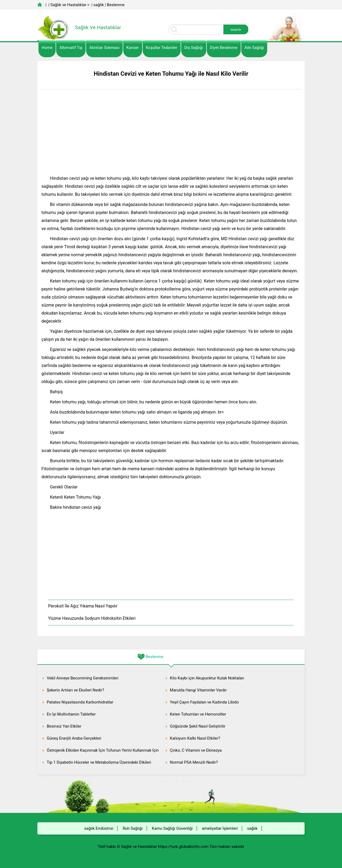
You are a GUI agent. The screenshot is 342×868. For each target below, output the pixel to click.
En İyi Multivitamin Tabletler (71, 714)
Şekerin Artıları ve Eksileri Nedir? (75, 690)
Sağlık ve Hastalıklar (69, 5)
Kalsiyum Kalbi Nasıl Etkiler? (195, 738)
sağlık (98, 5)
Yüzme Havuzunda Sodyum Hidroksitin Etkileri (92, 618)
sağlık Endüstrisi (99, 828)
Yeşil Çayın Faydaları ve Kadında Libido (204, 702)
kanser (133, 48)
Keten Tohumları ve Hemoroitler (198, 714)
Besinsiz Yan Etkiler (64, 726)
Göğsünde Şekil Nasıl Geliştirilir (198, 726)
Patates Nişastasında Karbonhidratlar (80, 702)
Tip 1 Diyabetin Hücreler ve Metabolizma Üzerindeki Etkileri (99, 762)
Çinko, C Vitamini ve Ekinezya (196, 750)
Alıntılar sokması (104, 48)
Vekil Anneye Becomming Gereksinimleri (83, 678)
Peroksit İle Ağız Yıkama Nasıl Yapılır (83, 606)
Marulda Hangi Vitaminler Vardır (198, 690)
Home (47, 48)
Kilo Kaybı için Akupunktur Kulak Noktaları (207, 678)
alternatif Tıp (71, 48)
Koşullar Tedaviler (162, 48)
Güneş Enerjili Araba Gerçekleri (74, 738)
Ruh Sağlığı (133, 828)
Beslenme (116, 5)
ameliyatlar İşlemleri (220, 828)
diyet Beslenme (224, 48)
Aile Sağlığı (254, 48)
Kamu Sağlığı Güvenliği (172, 828)
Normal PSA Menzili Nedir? (194, 762)
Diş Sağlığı (194, 48)
